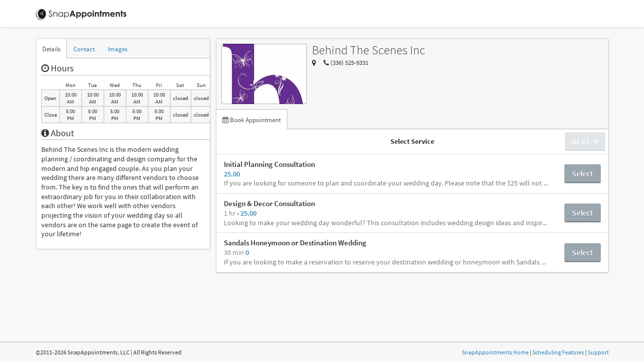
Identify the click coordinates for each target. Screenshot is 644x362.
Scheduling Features (558, 352)
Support (598, 352)
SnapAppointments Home (495, 352)
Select (583, 173)
